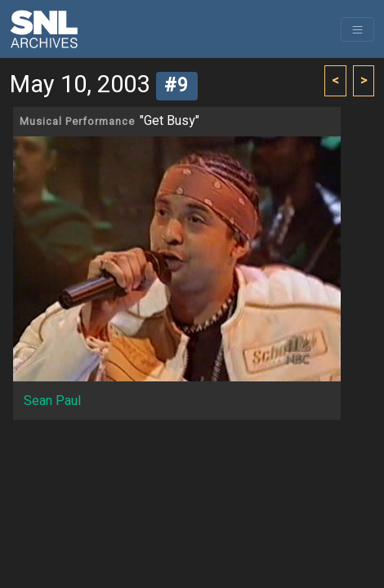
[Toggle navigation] (357, 29)
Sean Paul (52, 401)
